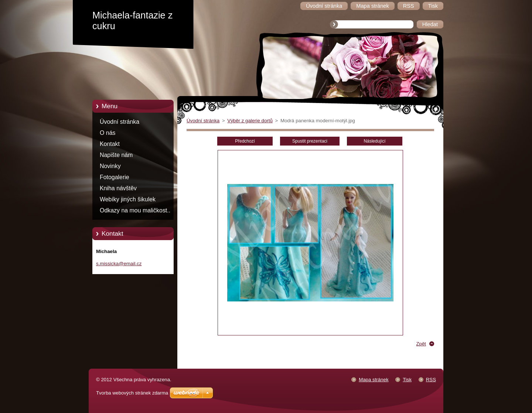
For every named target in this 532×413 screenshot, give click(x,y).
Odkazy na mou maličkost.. (135, 210)
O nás (108, 133)
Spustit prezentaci (310, 141)
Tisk (407, 380)
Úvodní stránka (120, 122)
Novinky (110, 166)
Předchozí (245, 141)
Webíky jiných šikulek (128, 199)
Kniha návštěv (118, 188)
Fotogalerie (115, 177)
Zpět (421, 344)
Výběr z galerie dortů (250, 121)
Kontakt (110, 144)
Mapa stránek (374, 380)
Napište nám (116, 155)
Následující (374, 141)
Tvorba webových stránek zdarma (132, 393)
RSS (431, 380)
